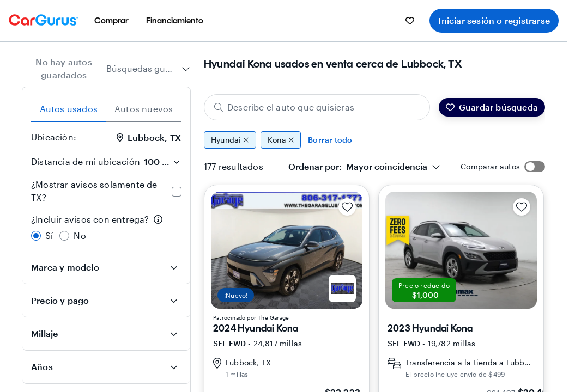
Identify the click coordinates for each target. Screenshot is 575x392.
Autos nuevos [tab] (144, 109)
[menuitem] (111, 21)
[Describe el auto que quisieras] (317, 107)
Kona (281, 140)
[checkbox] (177, 192)
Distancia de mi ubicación (86, 161)
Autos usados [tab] (69, 109)
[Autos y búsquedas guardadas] (410, 21)
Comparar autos (490, 166)
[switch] (535, 167)
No (80, 235)
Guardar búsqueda (492, 107)
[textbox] (358, 167)
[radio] (36, 236)
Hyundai (230, 140)
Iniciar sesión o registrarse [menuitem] (494, 20)
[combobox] (148, 69)
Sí (49, 235)
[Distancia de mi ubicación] (162, 162)
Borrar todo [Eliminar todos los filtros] (330, 140)
